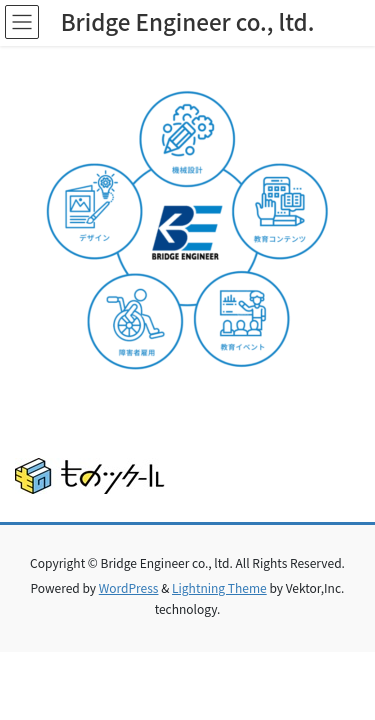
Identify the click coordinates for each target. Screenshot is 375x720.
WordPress (129, 587)
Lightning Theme (219, 587)
